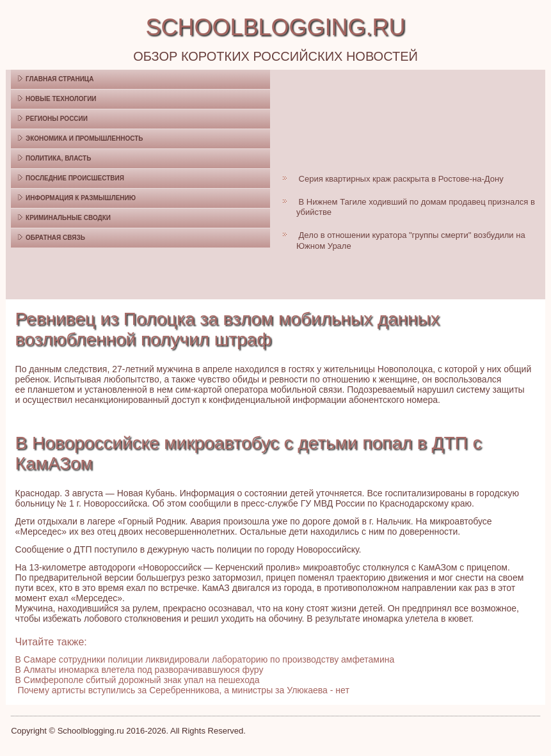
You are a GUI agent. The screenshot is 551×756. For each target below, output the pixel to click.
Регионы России (57, 119)
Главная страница (60, 79)
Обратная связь (55, 238)
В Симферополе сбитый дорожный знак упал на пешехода (138, 680)
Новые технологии (61, 99)
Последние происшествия (75, 178)
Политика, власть (58, 158)
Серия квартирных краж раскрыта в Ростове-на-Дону (401, 179)
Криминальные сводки (68, 218)
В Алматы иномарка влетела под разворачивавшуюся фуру (140, 670)
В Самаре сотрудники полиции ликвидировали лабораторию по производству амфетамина (205, 659)
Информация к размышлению (81, 198)
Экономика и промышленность (84, 138)
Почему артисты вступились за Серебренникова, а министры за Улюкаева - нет (184, 690)
